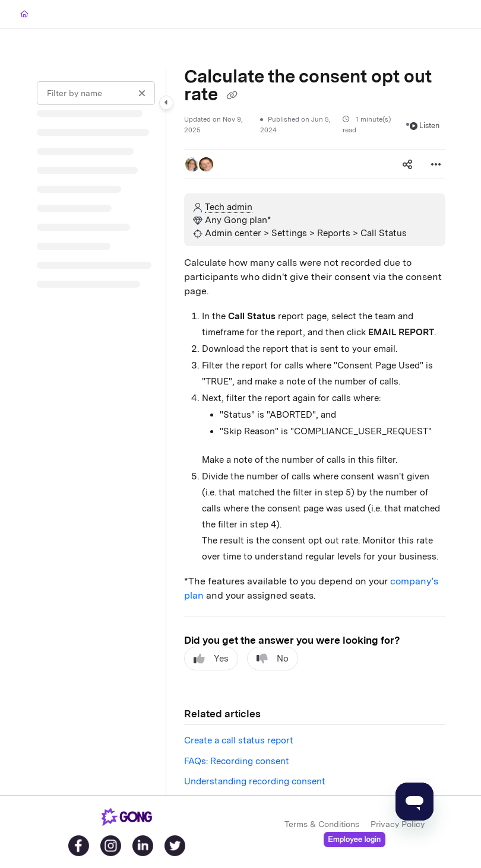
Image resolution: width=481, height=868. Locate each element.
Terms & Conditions (322, 824)
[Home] (24, 15)
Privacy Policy (398, 824)
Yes (211, 659)
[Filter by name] (96, 93)
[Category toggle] (166, 103)
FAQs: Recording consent (237, 761)
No (273, 659)
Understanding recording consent (255, 781)
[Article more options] (436, 164)
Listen (425, 125)
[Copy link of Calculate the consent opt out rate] (232, 96)
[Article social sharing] (407, 164)
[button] (192, 164)
